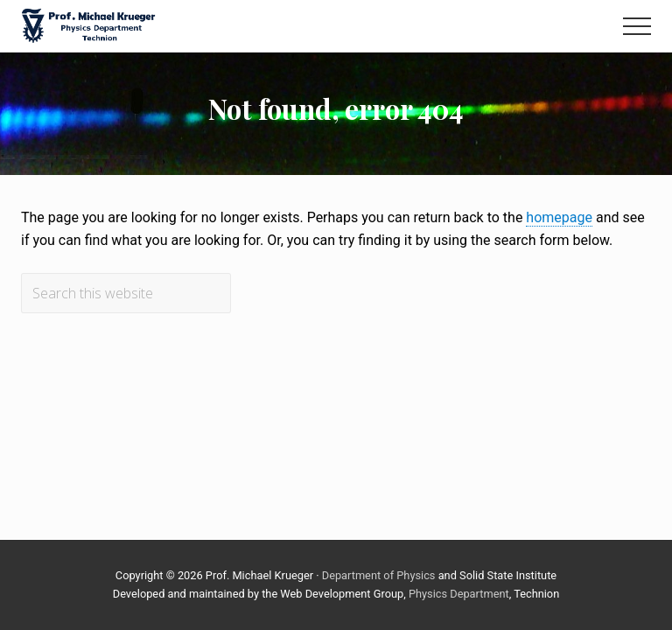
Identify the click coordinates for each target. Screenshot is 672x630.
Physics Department (459, 594)
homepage (559, 217)
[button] (637, 26)
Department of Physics (379, 575)
